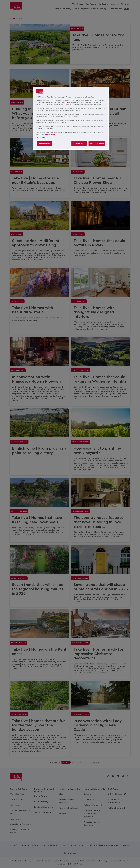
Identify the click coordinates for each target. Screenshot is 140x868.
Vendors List (41, 137)
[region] (71, 118)
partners (66, 102)
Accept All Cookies (97, 144)
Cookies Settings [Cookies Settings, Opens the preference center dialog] (44, 144)
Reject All (79, 144)
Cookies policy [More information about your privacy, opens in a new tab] (50, 134)
